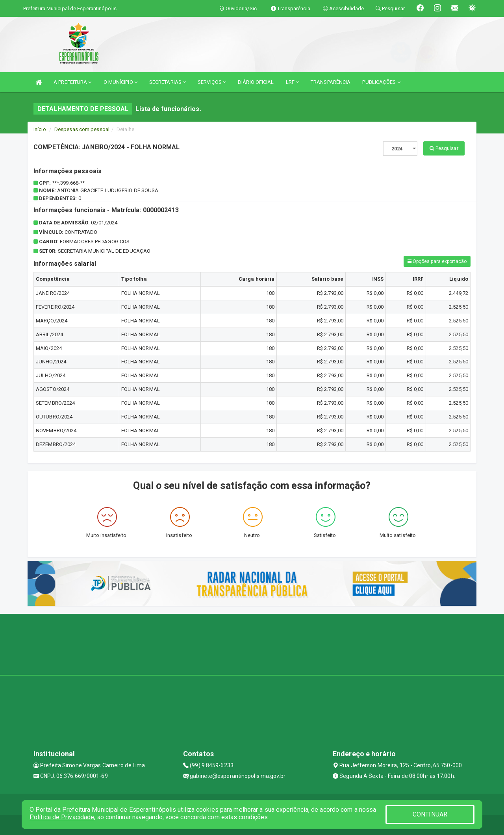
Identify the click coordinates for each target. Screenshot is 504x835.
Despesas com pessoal (82, 129)
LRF (293, 82)
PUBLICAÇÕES (381, 82)
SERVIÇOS (212, 82)
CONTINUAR (430, 814)
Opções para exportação (437, 261)
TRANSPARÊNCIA (331, 82)
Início (40, 129)
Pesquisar (444, 148)
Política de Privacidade (62, 817)
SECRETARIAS (168, 82)
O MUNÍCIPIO (120, 82)
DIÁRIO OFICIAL (256, 82)
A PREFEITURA (72, 82)
